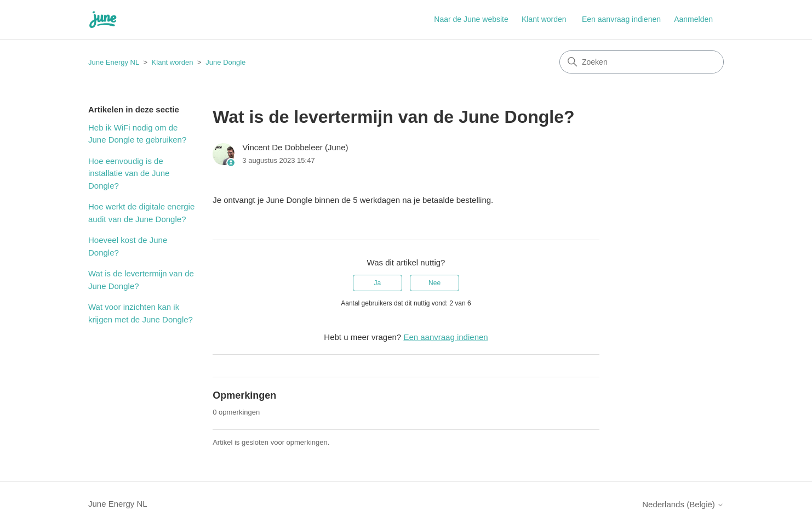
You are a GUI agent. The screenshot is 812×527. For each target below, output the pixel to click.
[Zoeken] (642, 62)
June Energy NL (114, 62)
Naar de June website (471, 19)
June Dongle (225, 62)
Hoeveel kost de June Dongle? (128, 246)
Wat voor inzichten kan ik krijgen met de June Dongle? (141, 313)
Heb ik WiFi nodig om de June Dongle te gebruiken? (137, 134)
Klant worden (544, 19)
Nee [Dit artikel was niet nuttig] (434, 283)
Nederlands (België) (683, 504)
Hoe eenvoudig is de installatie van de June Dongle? (129, 173)
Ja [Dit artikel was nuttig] (378, 283)
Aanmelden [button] (693, 19)
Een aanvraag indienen (621, 19)
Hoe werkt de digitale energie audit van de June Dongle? (141, 213)
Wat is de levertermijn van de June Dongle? (141, 280)
